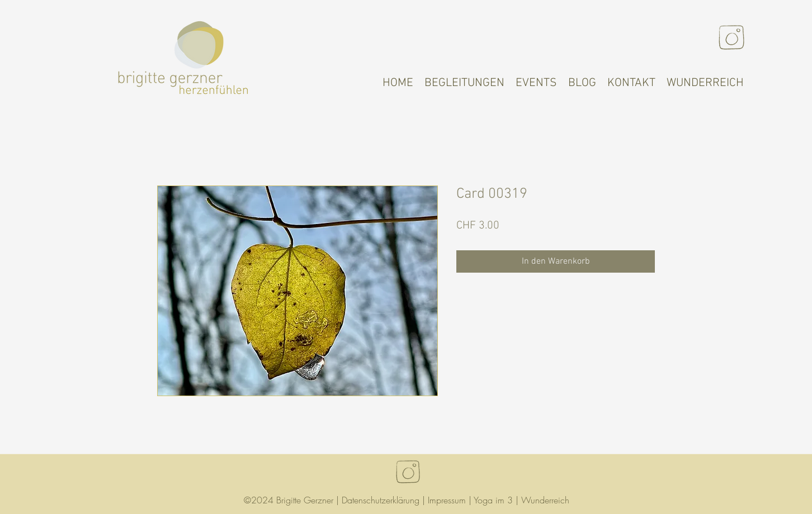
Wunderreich (545, 500)
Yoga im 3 (493, 500)
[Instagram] (731, 37)
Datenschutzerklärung (381, 500)
